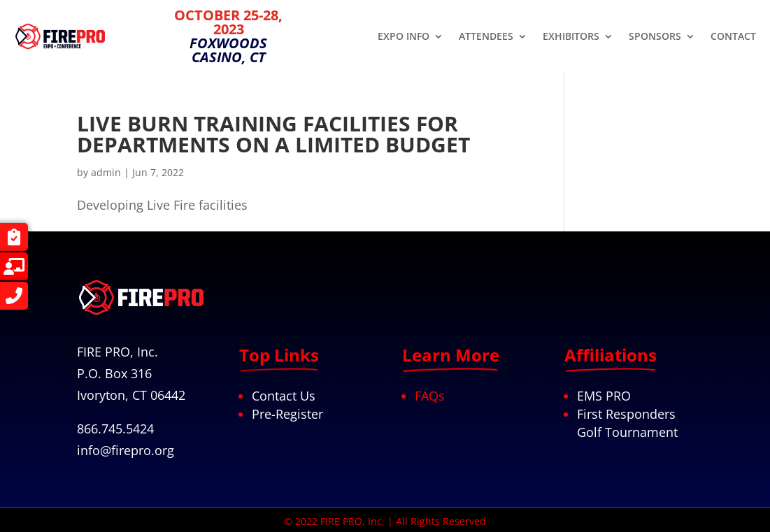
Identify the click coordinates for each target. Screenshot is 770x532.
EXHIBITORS (571, 37)
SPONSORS (655, 37)
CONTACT (733, 37)
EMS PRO (604, 396)
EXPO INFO (404, 37)
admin (106, 172)
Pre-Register (287, 414)
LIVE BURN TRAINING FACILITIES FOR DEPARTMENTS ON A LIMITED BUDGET (273, 134)
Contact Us (284, 396)
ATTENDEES (486, 37)
